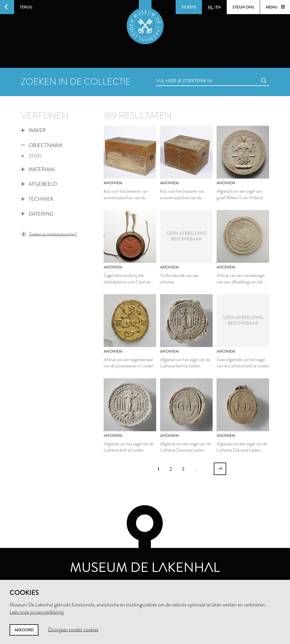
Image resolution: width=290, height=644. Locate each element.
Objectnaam (42, 145)
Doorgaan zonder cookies (73, 630)
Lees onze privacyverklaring (37, 612)
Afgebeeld (39, 184)
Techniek (37, 199)
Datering (37, 214)
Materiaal (38, 169)
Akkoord (24, 630)
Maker (33, 130)
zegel (32, 156)
